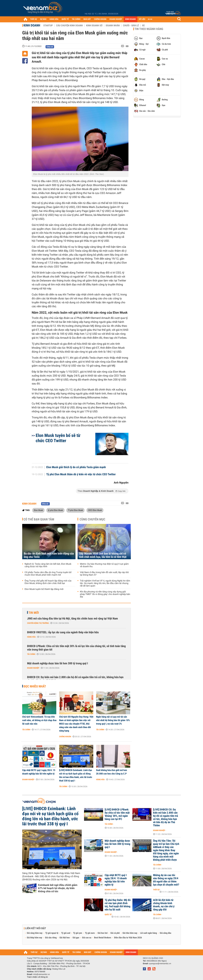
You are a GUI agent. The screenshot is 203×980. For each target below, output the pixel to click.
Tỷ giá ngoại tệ (52, 933)
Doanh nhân (113, 26)
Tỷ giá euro (90, 933)
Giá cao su (87, 938)
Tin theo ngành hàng (149, 29)
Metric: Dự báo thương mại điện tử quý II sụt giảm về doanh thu (104, 565)
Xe (143, 26)
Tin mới (34, 613)
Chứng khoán (65, 737)
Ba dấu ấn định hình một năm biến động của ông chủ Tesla (49, 555)
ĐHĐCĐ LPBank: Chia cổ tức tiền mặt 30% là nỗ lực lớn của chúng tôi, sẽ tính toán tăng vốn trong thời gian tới (76, 648)
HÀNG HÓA (54, 19)
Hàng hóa (31, 637)
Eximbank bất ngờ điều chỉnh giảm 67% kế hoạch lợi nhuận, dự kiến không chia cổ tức (58, 888)
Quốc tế (108, 915)
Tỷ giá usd (66, 933)
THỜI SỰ (34, 19)
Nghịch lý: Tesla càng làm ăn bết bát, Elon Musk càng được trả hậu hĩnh (48, 565)
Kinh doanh (32, 25)
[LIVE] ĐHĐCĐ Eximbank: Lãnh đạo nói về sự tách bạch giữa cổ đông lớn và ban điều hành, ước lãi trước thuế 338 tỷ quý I (76, 775)
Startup (48, 26)
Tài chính (31, 654)
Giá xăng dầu (165, 933)
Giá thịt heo (65, 938)
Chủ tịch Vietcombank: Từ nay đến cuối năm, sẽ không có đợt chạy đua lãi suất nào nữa (39, 720)
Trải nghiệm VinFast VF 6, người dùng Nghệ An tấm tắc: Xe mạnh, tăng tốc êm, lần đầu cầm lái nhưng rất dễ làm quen (105, 583)
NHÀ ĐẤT (87, 19)
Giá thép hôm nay (34, 938)
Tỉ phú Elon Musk (75, 510)
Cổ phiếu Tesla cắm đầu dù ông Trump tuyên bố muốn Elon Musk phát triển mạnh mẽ (48, 574)
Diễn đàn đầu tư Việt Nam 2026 (128, 938)
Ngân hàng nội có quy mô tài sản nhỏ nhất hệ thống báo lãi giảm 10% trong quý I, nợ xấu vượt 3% (113, 720)
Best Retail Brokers (103, 938)
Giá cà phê (115, 933)
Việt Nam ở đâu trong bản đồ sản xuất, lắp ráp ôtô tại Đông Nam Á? (104, 574)
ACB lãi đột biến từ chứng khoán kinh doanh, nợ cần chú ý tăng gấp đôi (164, 905)
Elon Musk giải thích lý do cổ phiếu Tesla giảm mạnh (76, 467)
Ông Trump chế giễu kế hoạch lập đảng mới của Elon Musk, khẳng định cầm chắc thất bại (48, 582)
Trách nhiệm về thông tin (37, 977)
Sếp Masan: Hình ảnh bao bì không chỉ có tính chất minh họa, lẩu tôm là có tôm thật (103, 555)
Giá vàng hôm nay (35, 933)
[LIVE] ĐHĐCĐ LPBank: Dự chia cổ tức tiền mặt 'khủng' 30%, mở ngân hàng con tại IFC (117, 814)
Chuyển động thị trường (38, 623)
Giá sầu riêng (51, 938)
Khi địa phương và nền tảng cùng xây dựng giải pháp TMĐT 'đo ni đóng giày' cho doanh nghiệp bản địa (105, 594)
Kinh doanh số (94, 26)
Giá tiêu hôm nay (130, 933)
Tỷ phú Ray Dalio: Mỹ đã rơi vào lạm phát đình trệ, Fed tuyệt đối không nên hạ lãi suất (118, 905)
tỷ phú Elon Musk (55, 510)
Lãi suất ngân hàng (149, 933)
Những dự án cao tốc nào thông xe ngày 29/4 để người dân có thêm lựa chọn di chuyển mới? (166, 880)
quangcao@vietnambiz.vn (160, 964)
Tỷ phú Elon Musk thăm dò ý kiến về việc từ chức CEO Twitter (81, 474)
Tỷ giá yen (78, 933)
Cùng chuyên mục (92, 519)
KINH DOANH (131, 19)
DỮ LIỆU (142, 19)
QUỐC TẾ (65, 19)
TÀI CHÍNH (76, 19)
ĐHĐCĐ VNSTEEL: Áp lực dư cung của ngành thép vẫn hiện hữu (63, 632)
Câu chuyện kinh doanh (69, 26)
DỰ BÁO (43, 19)
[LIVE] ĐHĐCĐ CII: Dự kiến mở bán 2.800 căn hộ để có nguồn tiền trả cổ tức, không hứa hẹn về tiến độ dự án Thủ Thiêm (165, 818)
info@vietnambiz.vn (41, 974)
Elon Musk (38, 510)
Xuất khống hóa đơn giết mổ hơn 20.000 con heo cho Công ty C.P (112, 772)
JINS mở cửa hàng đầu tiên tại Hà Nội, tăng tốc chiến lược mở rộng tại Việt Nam (72, 619)
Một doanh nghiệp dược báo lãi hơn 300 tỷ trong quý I (57, 663)
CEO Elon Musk (95, 510)
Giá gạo (76, 938)
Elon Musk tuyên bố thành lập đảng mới (44, 589)
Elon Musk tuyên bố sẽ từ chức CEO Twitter (58, 438)
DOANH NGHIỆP (116, 19)
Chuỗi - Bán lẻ (131, 26)
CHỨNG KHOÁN (100, 19)
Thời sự (156, 890)
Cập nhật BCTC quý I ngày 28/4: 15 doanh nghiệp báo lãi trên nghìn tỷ (39, 772)
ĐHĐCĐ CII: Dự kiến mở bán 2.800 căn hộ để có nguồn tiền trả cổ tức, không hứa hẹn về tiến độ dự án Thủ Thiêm (75, 679)
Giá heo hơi (103, 933)
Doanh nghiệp (33, 668)
